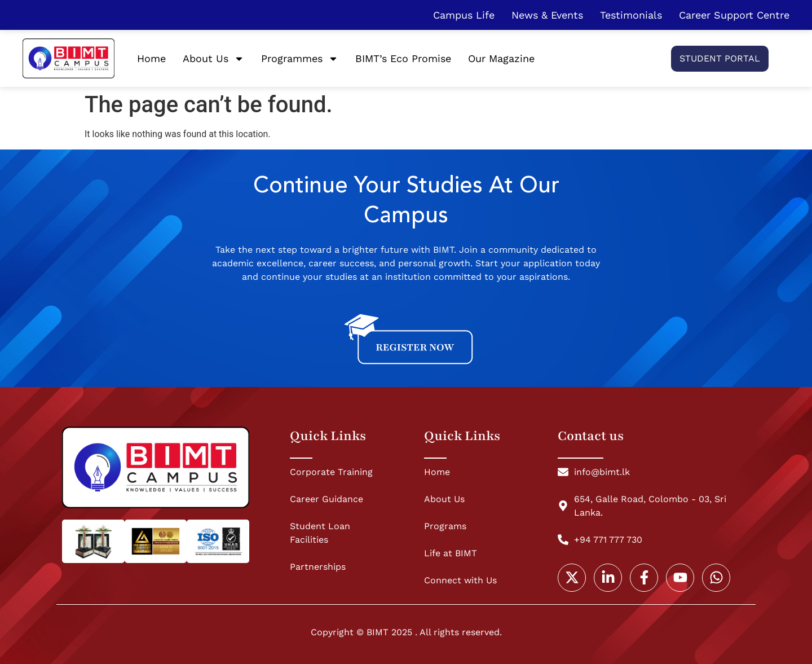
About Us (213, 59)
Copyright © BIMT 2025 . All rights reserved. (406, 632)
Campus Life (464, 15)
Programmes (300, 59)
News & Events (547, 15)
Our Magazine (501, 58)
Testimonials (631, 15)
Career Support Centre (734, 15)
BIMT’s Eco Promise (403, 58)
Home (151, 58)
